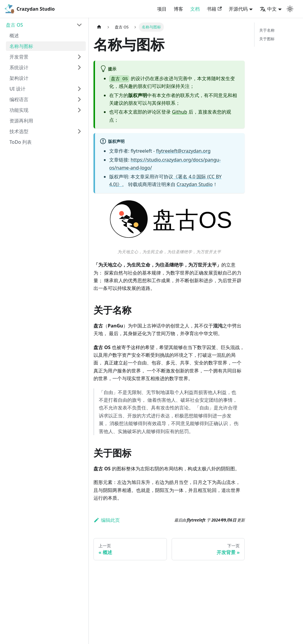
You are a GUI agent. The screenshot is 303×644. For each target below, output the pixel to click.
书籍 (214, 9)
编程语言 (19, 99)
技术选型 (19, 131)
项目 (162, 9)
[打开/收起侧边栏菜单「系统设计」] (79, 67)
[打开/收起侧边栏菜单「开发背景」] (79, 57)
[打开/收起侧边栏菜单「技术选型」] (79, 131)
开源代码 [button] (238, 9)
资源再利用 (21, 121)
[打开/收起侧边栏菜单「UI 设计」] (79, 89)
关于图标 (267, 39)
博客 (178, 9)
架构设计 (19, 78)
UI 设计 (17, 89)
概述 (14, 35)
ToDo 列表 (21, 142)
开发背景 (19, 57)
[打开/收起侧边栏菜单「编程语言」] (79, 99)
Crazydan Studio (195, 184)
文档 (195, 9)
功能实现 (19, 110)
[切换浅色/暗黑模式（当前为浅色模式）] (290, 9)
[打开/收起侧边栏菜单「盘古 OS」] (79, 25)
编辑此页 (107, 520)
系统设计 (19, 67)
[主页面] (99, 27)
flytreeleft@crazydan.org (183, 151)
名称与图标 (21, 46)
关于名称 (267, 30)
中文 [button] (268, 9)
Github (179, 112)
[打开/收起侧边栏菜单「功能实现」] (79, 110)
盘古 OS (14, 25)
